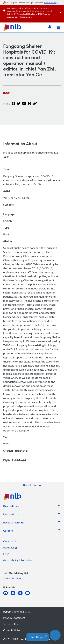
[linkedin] (7, 595)
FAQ (6, 554)
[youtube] (29, 595)
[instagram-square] (22, 595)
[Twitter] (19, 106)
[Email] (24, 106)
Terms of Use (11, 624)
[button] (51, 27)
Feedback (10, 547)
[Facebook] (13, 106)
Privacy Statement (14, 618)
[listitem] (11, 507)
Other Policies (12, 630)
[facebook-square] (14, 595)
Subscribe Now (12, 578)
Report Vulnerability (16, 612)
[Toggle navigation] (59, 27)
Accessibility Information (18, 560)
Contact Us (10, 541)
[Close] (61, 9)
